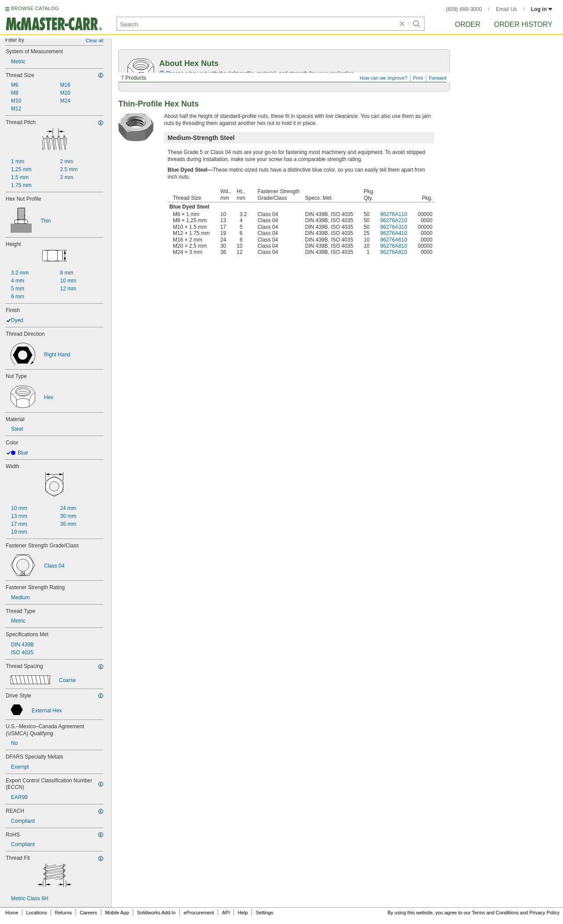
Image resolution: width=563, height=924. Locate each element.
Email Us (506, 9)
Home (12, 913)
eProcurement (199, 913)
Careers (88, 913)
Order (468, 24)
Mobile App (117, 913)
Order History (523, 24)
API (226, 913)
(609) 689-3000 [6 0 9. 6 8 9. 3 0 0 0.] (464, 9)
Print (418, 78)
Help (243, 913)
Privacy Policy (545, 913)
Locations (37, 913)
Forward (438, 78)
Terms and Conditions (495, 913)
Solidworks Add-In (156, 913)
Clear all (95, 40)
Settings (264, 913)
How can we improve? (384, 78)
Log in (542, 9)
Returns (64, 913)
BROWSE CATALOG (35, 8)
